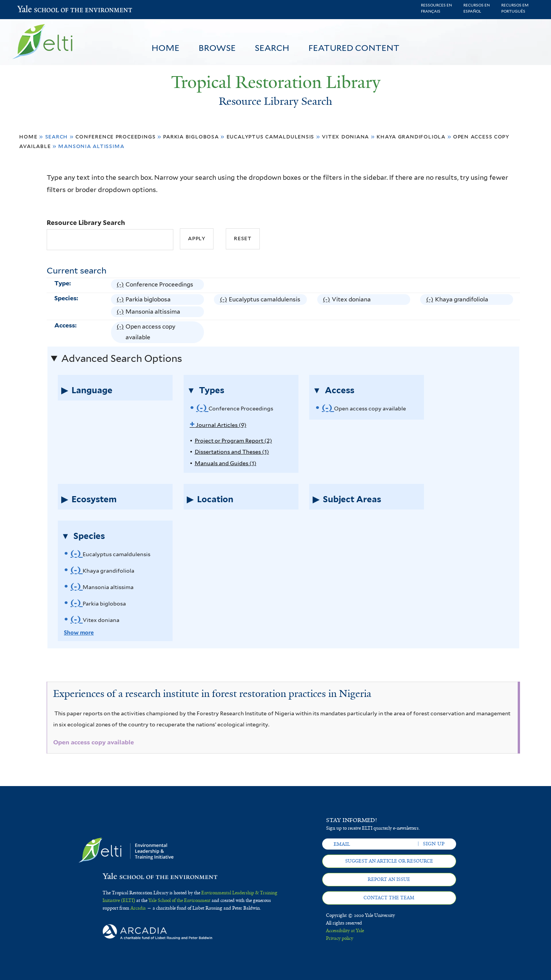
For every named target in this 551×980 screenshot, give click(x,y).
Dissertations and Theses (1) (232, 452)
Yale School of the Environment (37, 10)
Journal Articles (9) (218, 425)
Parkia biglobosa (191, 136)
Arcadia (138, 908)
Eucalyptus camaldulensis (271, 136)
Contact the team (389, 898)
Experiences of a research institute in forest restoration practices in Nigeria (212, 693)
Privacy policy (340, 938)
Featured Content (354, 48)
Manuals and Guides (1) (226, 463)
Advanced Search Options (122, 358)
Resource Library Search (86, 223)
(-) (121, 285)
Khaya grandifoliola (411, 136)
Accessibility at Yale (345, 931)
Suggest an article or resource (389, 861)
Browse (217, 48)
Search (272, 48)
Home (165, 48)
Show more (79, 632)
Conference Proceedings (115, 136)
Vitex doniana (345, 136)
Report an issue (389, 879)
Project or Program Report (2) (233, 440)
